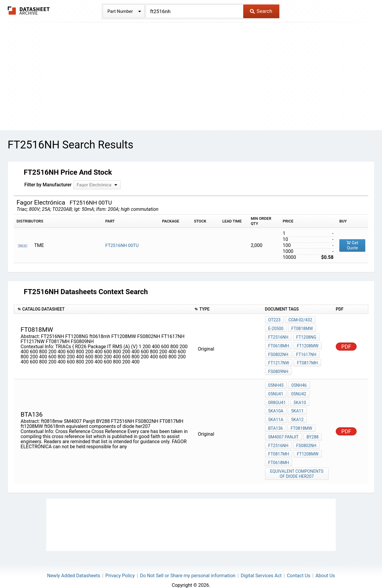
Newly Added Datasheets (74, 566)
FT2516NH (278, 336)
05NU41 (276, 389)
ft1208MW (307, 446)
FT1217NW (279, 360)
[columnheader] (102, 309)
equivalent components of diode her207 (297, 465)
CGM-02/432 (300, 320)
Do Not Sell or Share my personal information (188, 566)
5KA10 (299, 397)
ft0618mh (279, 344)
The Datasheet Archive (29, 11)
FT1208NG (306, 336)
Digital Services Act (261, 566)
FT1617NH (306, 352)
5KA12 (297, 414)
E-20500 (276, 328)
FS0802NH (278, 352)
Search (261, 11)
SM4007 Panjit (284, 430)
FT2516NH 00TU (122, 245)
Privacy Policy (120, 566)
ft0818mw (302, 328)
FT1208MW (307, 344)
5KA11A (276, 414)
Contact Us (299, 566)
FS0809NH (278, 368)
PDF (346, 344)
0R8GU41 (277, 397)
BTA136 (318, 414)
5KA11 (297, 406)
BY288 (312, 430)
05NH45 (276, 381)
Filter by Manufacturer (48, 185)
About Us (325, 566)
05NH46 (299, 381)
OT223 (274, 320)
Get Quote (352, 245)
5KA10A (276, 406)
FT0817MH (307, 360)
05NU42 (298, 389)
